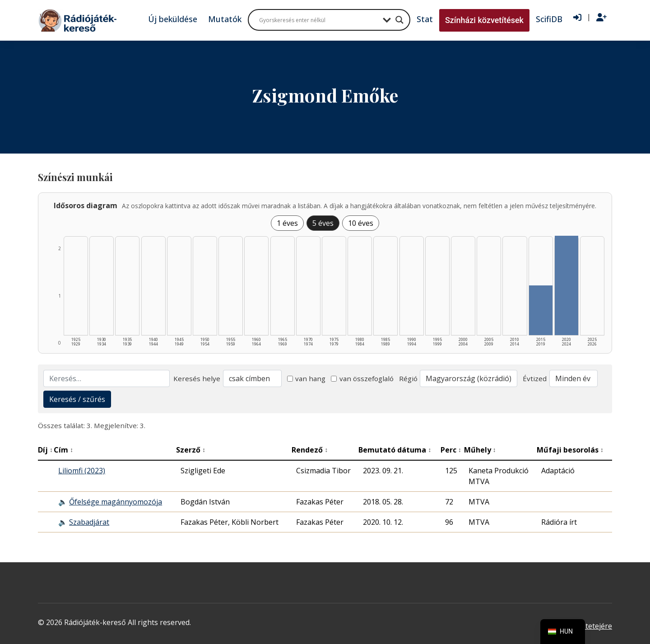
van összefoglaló (362, 378)
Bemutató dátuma (395, 450)
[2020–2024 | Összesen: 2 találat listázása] (566, 285)
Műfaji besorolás (570, 450)
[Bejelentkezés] (577, 18)
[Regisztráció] (601, 18)
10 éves (361, 223)
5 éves (323, 223)
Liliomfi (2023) (82, 471)
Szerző (191, 450)
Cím (63, 450)
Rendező (310, 450)
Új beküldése (173, 19)
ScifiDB (549, 19)
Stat (425, 19)
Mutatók (225, 19)
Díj (45, 450)
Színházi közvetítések (484, 20)
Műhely (480, 450)
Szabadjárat (89, 522)
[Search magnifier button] (399, 20)
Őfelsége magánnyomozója (116, 502)
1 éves (287, 223)
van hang (306, 378)
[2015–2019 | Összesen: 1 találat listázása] (541, 310)
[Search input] (319, 20)
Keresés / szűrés (77, 399)
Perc (451, 450)
